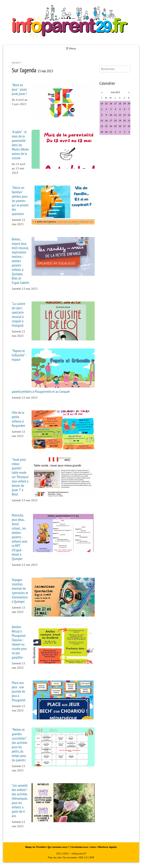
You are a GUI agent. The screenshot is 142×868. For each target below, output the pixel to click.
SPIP (92, 858)
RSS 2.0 (83, 858)
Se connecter (70, 858)
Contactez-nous (80, 847)
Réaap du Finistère (35, 847)
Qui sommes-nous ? (59, 847)
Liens (93, 847)
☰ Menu (71, 49)
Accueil (16, 63)
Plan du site (54, 858)
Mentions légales (107, 847)
